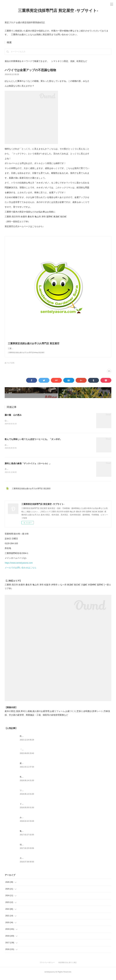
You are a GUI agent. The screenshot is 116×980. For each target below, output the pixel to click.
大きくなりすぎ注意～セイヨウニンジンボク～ (39, 862)
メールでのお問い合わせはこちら (21, 571)
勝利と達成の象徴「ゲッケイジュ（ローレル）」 (28, 467)
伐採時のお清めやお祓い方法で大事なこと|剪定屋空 (41, 848)
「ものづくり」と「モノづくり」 (33, 753)
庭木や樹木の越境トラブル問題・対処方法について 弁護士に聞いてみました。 (52, 767)
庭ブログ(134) (9, 366)
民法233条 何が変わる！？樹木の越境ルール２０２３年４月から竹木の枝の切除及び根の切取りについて (62, 740)
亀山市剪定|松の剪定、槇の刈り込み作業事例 (38, 835)
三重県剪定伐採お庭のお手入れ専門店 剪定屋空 (32, 492)
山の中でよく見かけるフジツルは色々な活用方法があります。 (30, 424)
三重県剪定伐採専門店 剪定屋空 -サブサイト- (58, 11)
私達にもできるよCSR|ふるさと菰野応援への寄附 (40, 780)
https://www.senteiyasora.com (19, 566)
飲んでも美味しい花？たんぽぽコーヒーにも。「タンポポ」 (33, 442)
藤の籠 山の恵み (13, 418)
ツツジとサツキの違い (29, 794)
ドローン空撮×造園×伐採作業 (32, 807)
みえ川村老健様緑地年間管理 (32, 821)
